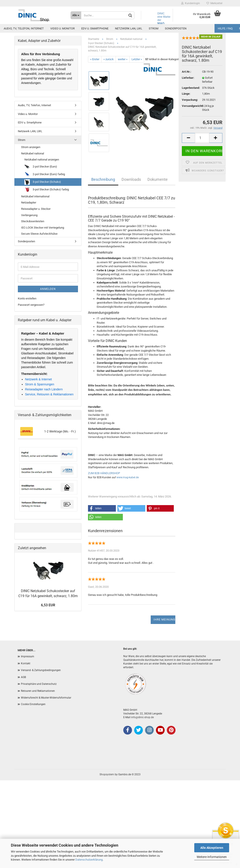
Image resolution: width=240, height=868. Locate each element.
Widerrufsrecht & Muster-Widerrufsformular (46, 698)
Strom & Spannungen (40, 384)
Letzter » (137, 59)
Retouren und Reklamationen (38, 691)
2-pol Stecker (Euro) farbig (45, 174)
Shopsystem (107, 774)
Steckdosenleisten (33, 221)
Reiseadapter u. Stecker (36, 209)
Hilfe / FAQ (225, 28)
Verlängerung (29, 215)
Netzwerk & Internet (38, 379)
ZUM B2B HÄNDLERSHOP (104, 473)
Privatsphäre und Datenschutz (39, 684)
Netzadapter (29, 202)
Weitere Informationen (212, 857)
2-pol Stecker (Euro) (41, 167)
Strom (154, 28)
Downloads (131, 179)
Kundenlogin (191, 3)
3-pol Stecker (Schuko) (43, 182)
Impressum (28, 656)
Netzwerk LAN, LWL (129, 28)
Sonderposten (176, 28)
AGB (23, 677)
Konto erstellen (27, 298)
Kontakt (26, 663)
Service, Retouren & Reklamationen (49, 394)
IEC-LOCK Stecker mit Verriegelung (43, 228)
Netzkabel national (33, 153)
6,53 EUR (48, 605)
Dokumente (158, 179)
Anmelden (48, 289)
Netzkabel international (35, 196)
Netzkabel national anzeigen (42, 160)
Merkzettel (214, 3)
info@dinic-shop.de (142, 717)
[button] (102, 508)
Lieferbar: (188, 83)
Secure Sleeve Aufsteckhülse (39, 234)
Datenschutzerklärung (89, 860)
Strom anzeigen (31, 147)
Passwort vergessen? (31, 305)
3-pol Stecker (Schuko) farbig (47, 190)
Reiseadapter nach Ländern (44, 389)
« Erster (95, 59)
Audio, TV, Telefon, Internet (24, 28)
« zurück (109, 59)
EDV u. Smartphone (95, 28)
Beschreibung (103, 179)
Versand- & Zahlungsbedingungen (41, 670)
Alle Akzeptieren (212, 848)
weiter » (123, 59)
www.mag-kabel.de (128, 477)
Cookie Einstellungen (33, 704)
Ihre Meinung (164, 619)
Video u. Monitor (63, 28)
